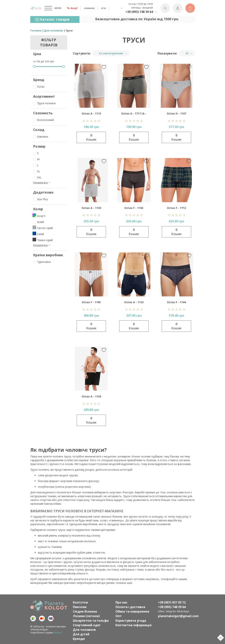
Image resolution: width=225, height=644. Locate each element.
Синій (39, 234)
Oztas (39, 87)
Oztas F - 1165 (91, 302)
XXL (37, 177)
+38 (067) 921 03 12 (172, 602)
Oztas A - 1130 (91, 208)
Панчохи (80, 607)
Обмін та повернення (132, 611)
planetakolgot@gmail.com (176, 616)
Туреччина (42, 262)
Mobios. (58, 633)
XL (37, 171)
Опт (119, 616)
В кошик (91, 137)
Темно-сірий (43, 240)
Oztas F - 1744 (176, 302)
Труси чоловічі (44, 103)
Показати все (42, 183)
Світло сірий (43, 228)
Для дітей (81, 634)
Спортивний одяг (87, 625)
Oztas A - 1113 (91, 113)
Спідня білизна (85, 611)
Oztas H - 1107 (176, 113)
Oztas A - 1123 (134, 302)
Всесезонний (43, 120)
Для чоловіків (84, 630)
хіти (104, 8)
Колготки (80, 602)
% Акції (72, 8)
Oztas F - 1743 (134, 208)
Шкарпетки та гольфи (91, 621)
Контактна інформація (134, 625)
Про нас (121, 602)
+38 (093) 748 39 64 (139, 12)
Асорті (39, 216)
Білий (39, 222)
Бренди (79, 639)
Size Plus (40, 199)
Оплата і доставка (130, 607)
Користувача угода (131, 621)
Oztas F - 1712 (176, 208)
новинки (89, 8)
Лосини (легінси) (86, 616)
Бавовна (41, 137)
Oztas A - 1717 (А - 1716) (134, 114)
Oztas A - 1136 (91, 396)
